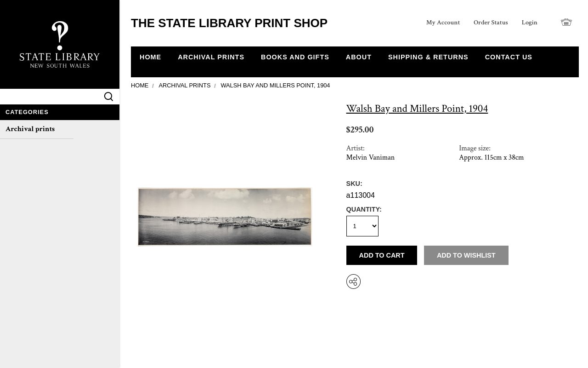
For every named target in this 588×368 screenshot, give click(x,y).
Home (140, 85)
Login (530, 22)
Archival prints (30, 129)
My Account (443, 22)
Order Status (491, 22)
